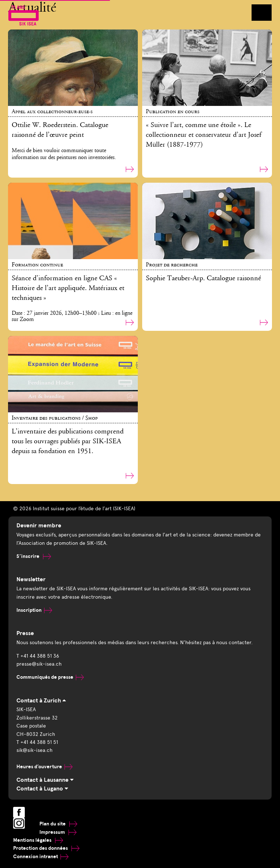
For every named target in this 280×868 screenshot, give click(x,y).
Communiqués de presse (50, 677)
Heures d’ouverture (44, 767)
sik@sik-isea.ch (34, 750)
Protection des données (46, 848)
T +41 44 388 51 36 (38, 656)
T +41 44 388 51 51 (37, 742)
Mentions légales (38, 840)
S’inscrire (34, 556)
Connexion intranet (41, 857)
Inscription (34, 610)
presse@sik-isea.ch (39, 664)
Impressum (58, 832)
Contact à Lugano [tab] (42, 789)
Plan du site (58, 824)
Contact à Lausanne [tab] (45, 780)
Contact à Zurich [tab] (41, 701)
